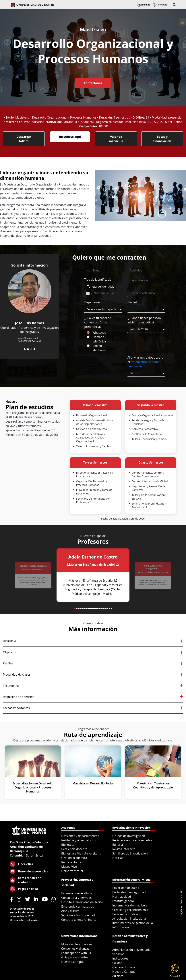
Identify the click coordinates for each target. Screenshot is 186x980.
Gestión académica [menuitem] (74, 858)
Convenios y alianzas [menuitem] (75, 949)
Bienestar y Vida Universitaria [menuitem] (81, 853)
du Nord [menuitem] (118, 976)
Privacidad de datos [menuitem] (126, 888)
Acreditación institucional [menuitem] (129, 919)
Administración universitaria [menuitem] (131, 950)
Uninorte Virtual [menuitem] (72, 871)
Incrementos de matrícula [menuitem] (130, 905)
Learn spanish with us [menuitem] (76, 953)
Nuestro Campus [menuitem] (73, 962)
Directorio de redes (22, 909)
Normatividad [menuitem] (122, 897)
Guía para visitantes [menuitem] (75, 957)
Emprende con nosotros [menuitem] (78, 906)
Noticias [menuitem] (118, 858)
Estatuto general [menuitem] (123, 901)
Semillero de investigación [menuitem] (130, 853)
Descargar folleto (24, 139)
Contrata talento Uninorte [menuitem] (79, 920)
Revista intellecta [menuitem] (124, 849)
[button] (174, 5)
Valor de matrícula (116, 139)
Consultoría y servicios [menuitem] (76, 898)
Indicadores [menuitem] (120, 958)
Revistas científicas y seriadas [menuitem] (132, 840)
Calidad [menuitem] (117, 963)
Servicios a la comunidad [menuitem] (78, 915)
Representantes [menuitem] (72, 862)
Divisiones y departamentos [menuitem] (80, 836)
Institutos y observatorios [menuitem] (79, 840)
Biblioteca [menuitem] (68, 845)
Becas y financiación (162, 139)
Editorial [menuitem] (118, 845)
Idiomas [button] (144, 5)
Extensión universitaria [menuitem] (77, 893)
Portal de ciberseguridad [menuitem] (129, 892)
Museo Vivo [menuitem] (69, 867)
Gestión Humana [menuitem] (124, 967)
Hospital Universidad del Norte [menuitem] (82, 902)
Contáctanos (93, 83)
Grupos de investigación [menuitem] (129, 836)
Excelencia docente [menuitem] (74, 849)
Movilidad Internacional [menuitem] (77, 944)
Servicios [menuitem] (118, 954)
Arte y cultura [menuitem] (70, 911)
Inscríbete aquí (70, 137)
